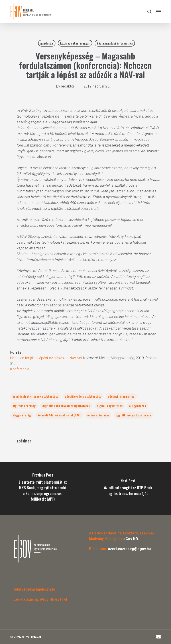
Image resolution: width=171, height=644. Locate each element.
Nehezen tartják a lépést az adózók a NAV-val (46, 358)
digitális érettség (24, 406)
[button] (158, 12)
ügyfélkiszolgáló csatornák (133, 415)
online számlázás (98, 415)
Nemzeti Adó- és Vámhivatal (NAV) (59, 415)
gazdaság (47, 43)
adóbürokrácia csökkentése (83, 396)
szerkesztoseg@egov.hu (129, 549)
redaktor (68, 86)
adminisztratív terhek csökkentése (35, 396)
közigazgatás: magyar (75, 43)
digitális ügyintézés (110, 406)
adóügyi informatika (121, 396)
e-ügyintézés (137, 406)
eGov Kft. (131, 539)
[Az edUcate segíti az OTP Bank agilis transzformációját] (128, 488)
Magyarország (22, 415)
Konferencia (20, 369)
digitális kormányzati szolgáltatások (66, 406)
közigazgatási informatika (115, 43)
